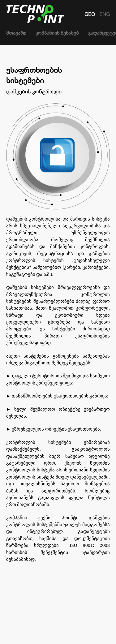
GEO (90, 14)
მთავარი (16, 33)
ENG (105, 14)
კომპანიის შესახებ (57, 33)
